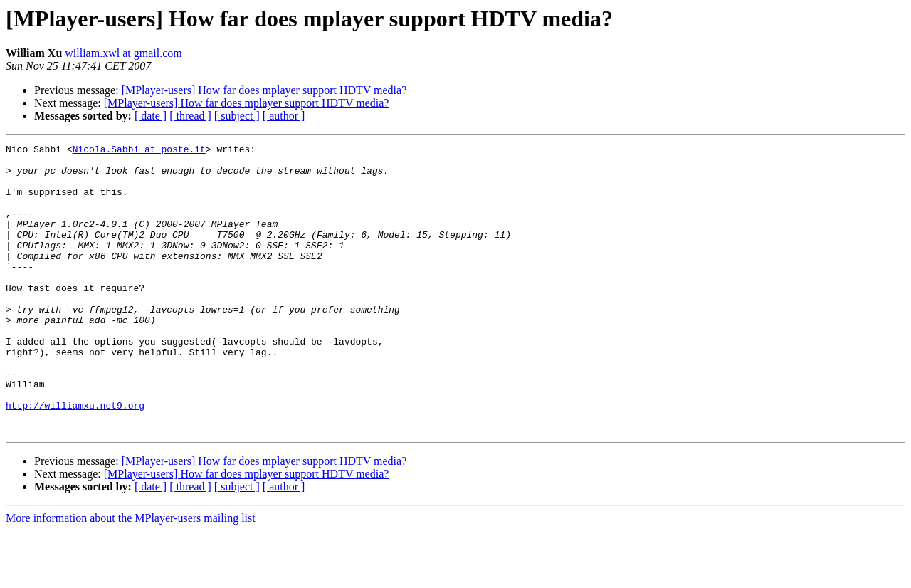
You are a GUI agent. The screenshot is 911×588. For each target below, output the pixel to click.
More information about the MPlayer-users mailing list (131, 576)
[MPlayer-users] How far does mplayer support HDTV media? (264, 90)
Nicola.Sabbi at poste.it (139, 151)
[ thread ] (190, 116)
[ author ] (284, 116)
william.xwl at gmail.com (123, 53)
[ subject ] (237, 116)
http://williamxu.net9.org (75, 458)
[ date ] (151, 116)
